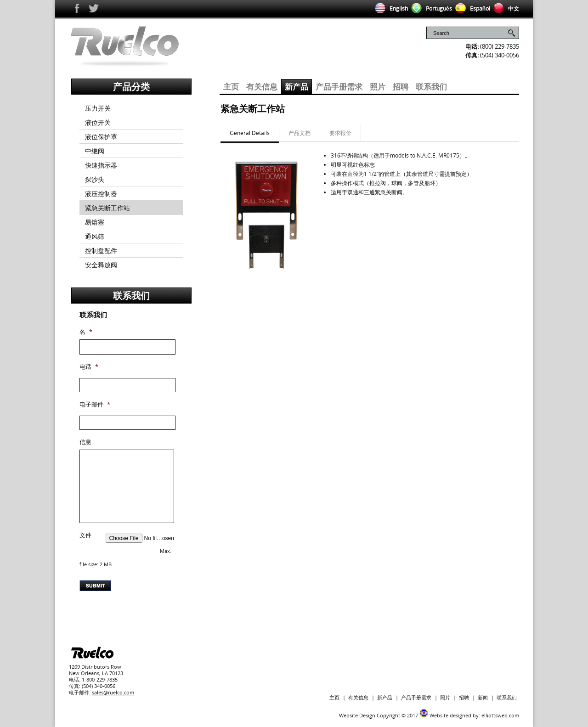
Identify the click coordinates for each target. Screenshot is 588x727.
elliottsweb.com (500, 715)
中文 (505, 8)
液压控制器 (101, 194)
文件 (85, 535)
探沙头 (95, 179)
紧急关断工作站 (107, 208)
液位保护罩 (101, 137)
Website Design (357, 715)
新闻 (483, 697)
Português (430, 8)
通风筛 (95, 236)
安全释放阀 (101, 265)
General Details (250, 133)
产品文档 (300, 133)
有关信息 (262, 87)
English (390, 8)
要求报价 (340, 133)
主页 (231, 87)
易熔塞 (95, 222)
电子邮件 (95, 404)
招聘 (401, 87)
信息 (85, 442)
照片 (378, 87)
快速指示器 (101, 165)
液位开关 (98, 122)
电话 (89, 367)
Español (471, 8)
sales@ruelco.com (113, 692)
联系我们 (431, 87)
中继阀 (95, 151)
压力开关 (98, 108)
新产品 (297, 87)
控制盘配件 (101, 251)
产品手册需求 (339, 87)
